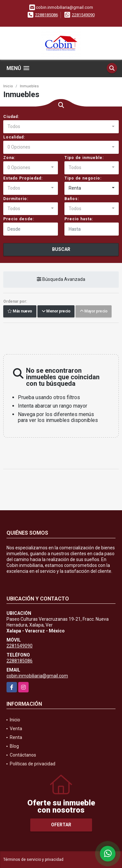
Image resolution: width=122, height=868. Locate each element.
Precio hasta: (79, 219)
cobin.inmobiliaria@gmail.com (37, 676)
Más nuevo (20, 311)
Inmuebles (29, 86)
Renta (16, 737)
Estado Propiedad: (23, 178)
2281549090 (83, 15)
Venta (16, 729)
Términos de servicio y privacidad (33, 860)
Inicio (8, 86)
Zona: (9, 158)
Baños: (72, 199)
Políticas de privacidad (33, 764)
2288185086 (47, 15)
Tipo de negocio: (83, 178)
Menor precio (56, 311)
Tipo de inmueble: (84, 158)
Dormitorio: (16, 199)
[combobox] (61, 127)
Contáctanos (23, 755)
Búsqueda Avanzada (61, 280)
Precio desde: (19, 219)
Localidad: (14, 137)
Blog (14, 746)
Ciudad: (11, 117)
